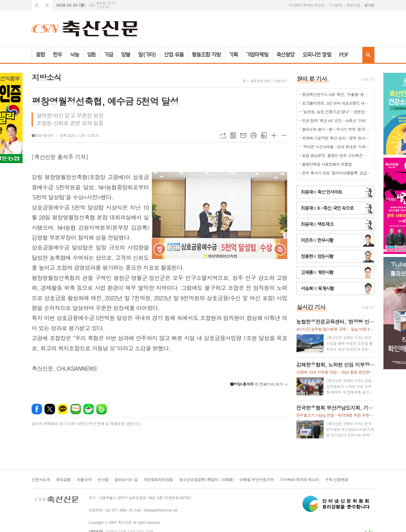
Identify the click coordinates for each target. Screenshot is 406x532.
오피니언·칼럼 (317, 55)
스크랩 (264, 135)
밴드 (101, 409)
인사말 (103, 480)
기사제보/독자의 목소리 (306, 5)
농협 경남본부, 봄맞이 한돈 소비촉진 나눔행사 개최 (337, 155)
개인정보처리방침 (158, 480)
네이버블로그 (76, 409)
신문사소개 (41, 480)
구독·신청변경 (337, 480)
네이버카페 (89, 409)
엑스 (50, 409)
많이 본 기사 (312, 78)
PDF (344, 55)
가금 (109, 55)
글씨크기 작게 (284, 135)
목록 (233, 135)
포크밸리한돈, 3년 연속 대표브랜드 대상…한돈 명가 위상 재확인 (337, 103)
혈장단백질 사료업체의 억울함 (327, 164)
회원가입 (353, 5)
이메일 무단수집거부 (257, 480)
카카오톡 (63, 409)
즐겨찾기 (47, 5)
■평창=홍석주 (43, 135)
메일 (243, 135)
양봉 (126, 55)
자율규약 (84, 480)
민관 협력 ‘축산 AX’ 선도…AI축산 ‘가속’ (334, 121)
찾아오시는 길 (126, 480)
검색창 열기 (368, 55)
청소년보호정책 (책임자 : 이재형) (206, 480)
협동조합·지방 (206, 55)
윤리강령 (63, 480)
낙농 (75, 55)
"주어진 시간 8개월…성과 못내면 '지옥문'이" (337, 147)
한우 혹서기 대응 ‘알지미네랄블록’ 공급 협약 (337, 173)
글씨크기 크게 (274, 135)
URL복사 (223, 135)
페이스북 (37, 409)
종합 (40, 55)
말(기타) (147, 55)
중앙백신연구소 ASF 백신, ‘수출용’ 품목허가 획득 (337, 94)
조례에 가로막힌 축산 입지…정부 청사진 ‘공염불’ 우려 (337, 138)
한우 (57, 55)
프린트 (254, 135)
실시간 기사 (311, 307)
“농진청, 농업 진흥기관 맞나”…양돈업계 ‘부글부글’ (337, 112)
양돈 (92, 55)
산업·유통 (174, 55)
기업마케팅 (257, 55)
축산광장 (285, 55)
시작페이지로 (37, 5)
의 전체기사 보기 (256, 384)
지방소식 (280, 81)
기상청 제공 (103, 7)
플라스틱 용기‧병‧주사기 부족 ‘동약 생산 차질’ (337, 129)
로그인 (369, 5)
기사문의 (335, 5)
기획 (233, 55)
